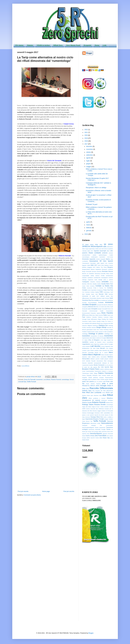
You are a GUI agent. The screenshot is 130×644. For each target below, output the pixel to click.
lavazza (99, 342)
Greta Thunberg (104, 330)
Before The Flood (102, 267)
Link (105, 45)
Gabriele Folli (88, 323)
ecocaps (84, 303)
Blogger (91, 633)
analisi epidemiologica (100, 255)
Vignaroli (105, 434)
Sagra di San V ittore (98, 407)
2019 (86, 138)
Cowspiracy (100, 290)
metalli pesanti (104, 359)
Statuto (30, 45)
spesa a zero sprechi (88, 415)
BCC (94, 267)
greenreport (90, 330)
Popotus (98, 384)
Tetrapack (85, 425)
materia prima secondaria (99, 357)
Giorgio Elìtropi (101, 327)
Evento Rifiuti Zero (90, 315)
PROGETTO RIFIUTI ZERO (91, 386)
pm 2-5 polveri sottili (100, 382)
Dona (97, 45)
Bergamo (110, 267)
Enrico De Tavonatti (30, 379)
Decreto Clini (103, 294)
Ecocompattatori (92, 303)
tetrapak (94, 425)
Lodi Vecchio (95, 346)
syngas (106, 419)
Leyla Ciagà (94, 344)
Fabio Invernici (99, 315)
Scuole (111, 407)
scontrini (107, 407)
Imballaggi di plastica (96, 334)
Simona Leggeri (97, 411)
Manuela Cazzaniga (88, 353)
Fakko (105, 315)
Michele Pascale (91, 361)
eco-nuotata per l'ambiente (106, 300)
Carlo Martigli (98, 280)
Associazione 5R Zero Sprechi (101, 261)
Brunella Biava (105, 274)
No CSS (101, 367)
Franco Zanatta (96, 321)
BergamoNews (86, 269)
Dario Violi (94, 294)
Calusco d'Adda (100, 276)
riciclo (104, 393)
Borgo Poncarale (87, 271)
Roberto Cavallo (87, 402)
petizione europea (98, 377)
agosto (89, 158)
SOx (112, 413)
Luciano (84, 350)
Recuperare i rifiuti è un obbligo (96, 188)
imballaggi (85, 334)
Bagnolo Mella (86, 265)
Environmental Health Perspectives (101, 311)
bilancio (93, 269)
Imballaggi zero (109, 334)
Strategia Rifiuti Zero (97, 417)
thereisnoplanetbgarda (88, 427)
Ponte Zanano (90, 384)
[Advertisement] (46, 470)
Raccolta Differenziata (101, 388)
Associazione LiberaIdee (89, 263)
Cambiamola (97, 278)
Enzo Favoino (107, 313)
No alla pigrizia (93, 367)
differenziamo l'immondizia (89, 298)
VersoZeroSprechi (96, 434)
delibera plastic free (107, 296)
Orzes (84, 371)
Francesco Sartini (87, 321)
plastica (92, 381)
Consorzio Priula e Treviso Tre (96, 288)
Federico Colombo (92, 317)
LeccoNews (25, 366)
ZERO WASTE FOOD (93, 438)
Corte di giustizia (92, 290)
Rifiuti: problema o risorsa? (97, 398)
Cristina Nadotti (95, 292)
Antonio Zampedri (101, 259)
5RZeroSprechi (97, 246)
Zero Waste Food (73, 45)
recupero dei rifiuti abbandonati (104, 391)
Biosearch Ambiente (107, 269)
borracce (94, 271)
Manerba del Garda (108, 350)
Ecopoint (87, 45)
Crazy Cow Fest (108, 290)
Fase (84, 317)
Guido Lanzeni (99, 332)
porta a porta (107, 384)
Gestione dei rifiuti (108, 323)
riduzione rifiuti (98, 395)
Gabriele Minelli (96, 323)
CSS (101, 292)
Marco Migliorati (94, 355)
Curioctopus (107, 292)
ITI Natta (85, 340)
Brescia (111, 271)
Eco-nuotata (95, 300)
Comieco (92, 286)
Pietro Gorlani (101, 379)
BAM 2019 (101, 265)
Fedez (111, 317)
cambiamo (90, 278)
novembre (90, 149)
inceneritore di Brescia (97, 336)
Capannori (90, 280)
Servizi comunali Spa (92, 409)
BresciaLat (98, 274)
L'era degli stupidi (106, 340)
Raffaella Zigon (87, 391)
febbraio (89, 228)
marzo (88, 225)
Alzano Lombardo (95, 253)
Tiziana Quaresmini (100, 427)
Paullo (108, 375)
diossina (99, 298)
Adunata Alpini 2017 (88, 251)
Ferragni (84, 319)
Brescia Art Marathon (88, 274)
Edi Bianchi (105, 305)
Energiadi (94, 309)
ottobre (89, 152)
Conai (84, 288)
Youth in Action (90, 436)
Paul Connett (102, 375)
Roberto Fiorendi (56, 379)
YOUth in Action (43, 45)
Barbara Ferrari (109, 265)
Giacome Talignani (87, 326)
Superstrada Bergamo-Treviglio (95, 419)
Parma (84, 375)
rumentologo (65, 379)
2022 (86, 130)
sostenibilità (107, 413)
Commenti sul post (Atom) (32, 495)
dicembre (89, 146)
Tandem (111, 419)
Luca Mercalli (101, 348)
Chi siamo (19, 45)
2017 (86, 144)
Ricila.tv (84, 395)
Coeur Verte (86, 286)
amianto (111, 253)
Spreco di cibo (109, 415)
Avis (106, 263)
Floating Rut (105, 319)
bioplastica (98, 269)
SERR (84, 409)
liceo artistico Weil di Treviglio (105, 344)
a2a (105, 246)
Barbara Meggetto (87, 267)
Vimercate (110, 434)
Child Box (89, 284)
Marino (111, 355)
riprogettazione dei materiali (91, 400)
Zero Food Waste (101, 436)
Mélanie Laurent (95, 359)
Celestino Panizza (95, 282)
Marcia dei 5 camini (101, 353)
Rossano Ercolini (100, 405)
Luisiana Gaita (98, 350)
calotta (92, 276)
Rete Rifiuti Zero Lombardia (92, 393)
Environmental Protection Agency (91, 313)
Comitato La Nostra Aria (104, 286)
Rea (93, 391)
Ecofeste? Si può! (92, 204)
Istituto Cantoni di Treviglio (99, 338)
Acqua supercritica (90, 249)
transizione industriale (95, 429)
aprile (88, 222)
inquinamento (86, 338)
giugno (89, 164)
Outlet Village (93, 373)
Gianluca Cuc (103, 325)
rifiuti (104, 395)
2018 (86, 141)
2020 (86, 135)
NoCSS (107, 367)
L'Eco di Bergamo (94, 340)
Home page (46, 491)
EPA (84, 315)
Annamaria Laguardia (89, 259)
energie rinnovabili (102, 309)
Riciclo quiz (109, 393)
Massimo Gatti (86, 357)
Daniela (88, 294)
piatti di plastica (92, 379)
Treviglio (103, 429)
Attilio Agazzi (100, 263)
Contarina (110, 288)
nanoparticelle (97, 363)
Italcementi (110, 338)
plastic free (86, 381)
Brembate (105, 271)
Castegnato (86, 282)
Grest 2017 (96, 330)
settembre (90, 155)
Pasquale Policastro (92, 375)
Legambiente (86, 344)
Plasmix (111, 379)
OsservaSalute (90, 371)
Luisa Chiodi (90, 350)
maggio (89, 167)
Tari (91, 421)
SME (102, 413)
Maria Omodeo (105, 355)
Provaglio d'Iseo (106, 386)
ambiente (105, 253)
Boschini (99, 271)
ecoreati (99, 305)
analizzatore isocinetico (98, 257)
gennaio (89, 231)
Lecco (104, 342)
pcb (112, 375)
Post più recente (23, 491)
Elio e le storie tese (101, 307)
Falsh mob (110, 315)
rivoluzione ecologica (107, 400)
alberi (108, 251)
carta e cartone (108, 280)
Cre (83, 292)
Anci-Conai (110, 257)
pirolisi (106, 379)
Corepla (85, 290)
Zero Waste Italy (105, 438)
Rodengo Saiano (88, 405)
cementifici (105, 282)
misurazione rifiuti (101, 361)
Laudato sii (93, 342)
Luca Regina (109, 348)
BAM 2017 (94, 265)
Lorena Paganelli (105, 346)
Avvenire (111, 263)
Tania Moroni (86, 421)
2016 (86, 234)
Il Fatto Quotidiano (108, 332)
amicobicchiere (86, 255)
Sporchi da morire (99, 415)
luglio (88, 161)
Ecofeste (101, 302)
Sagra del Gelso (87, 407)
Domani (107, 298)
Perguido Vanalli (87, 377)
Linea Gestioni (86, 346)
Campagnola (104, 278)
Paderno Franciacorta (106, 373)
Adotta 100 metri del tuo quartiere (104, 249)
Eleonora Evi (92, 307)
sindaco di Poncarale (107, 411)
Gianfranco (95, 326)
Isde (91, 338)
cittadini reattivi (97, 284)
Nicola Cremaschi (99, 365)
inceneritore (86, 336)
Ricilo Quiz (90, 395)
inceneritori (39, 379)
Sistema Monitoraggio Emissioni (91, 413)
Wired (84, 436)
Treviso (108, 429)
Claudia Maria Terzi (107, 284)
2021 (86, 132)
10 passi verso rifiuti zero (92, 244)
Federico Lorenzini (103, 317)
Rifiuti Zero (58, 45)
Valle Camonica (103, 432)
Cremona (87, 292)
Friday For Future (106, 321)
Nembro (91, 365)
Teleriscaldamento (107, 423)
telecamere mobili (95, 423)
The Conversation (106, 425)
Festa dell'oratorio (92, 319)
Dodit (103, 298)
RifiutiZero (110, 398)
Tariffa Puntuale (31, 382)
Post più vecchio (69, 491)
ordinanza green (109, 369)
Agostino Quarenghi (100, 251)
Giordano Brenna (91, 327)
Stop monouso (86, 417)
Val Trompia (95, 432)
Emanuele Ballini (87, 309)
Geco (102, 323)
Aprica (108, 259)
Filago (99, 319)
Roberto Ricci (109, 403)
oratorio (102, 369)
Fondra (111, 319)
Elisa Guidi (110, 307)
